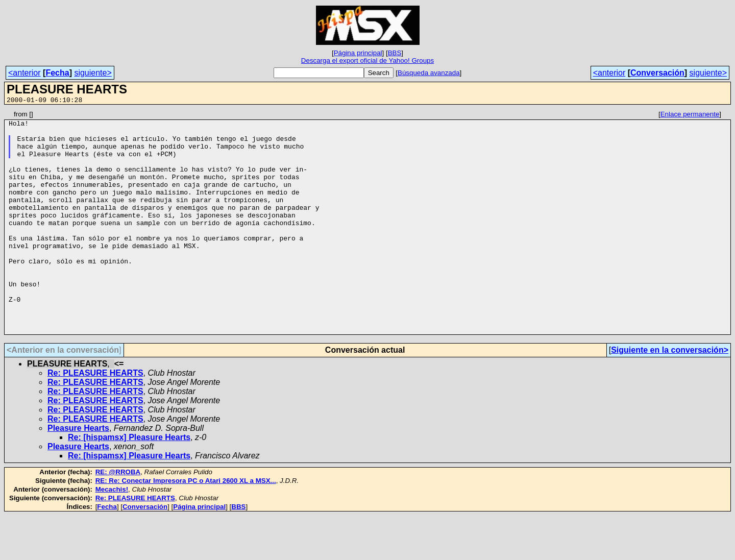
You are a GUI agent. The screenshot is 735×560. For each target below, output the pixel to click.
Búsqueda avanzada (429, 73)
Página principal (358, 53)
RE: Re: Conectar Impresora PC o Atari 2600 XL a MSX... (186, 525)
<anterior (24, 73)
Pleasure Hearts (78, 472)
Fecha (57, 73)
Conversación (657, 73)
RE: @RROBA (118, 516)
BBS (395, 53)
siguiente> (93, 73)
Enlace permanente (690, 116)
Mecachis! (112, 534)
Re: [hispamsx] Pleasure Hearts (129, 482)
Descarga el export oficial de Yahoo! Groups (367, 60)
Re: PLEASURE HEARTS (95, 417)
